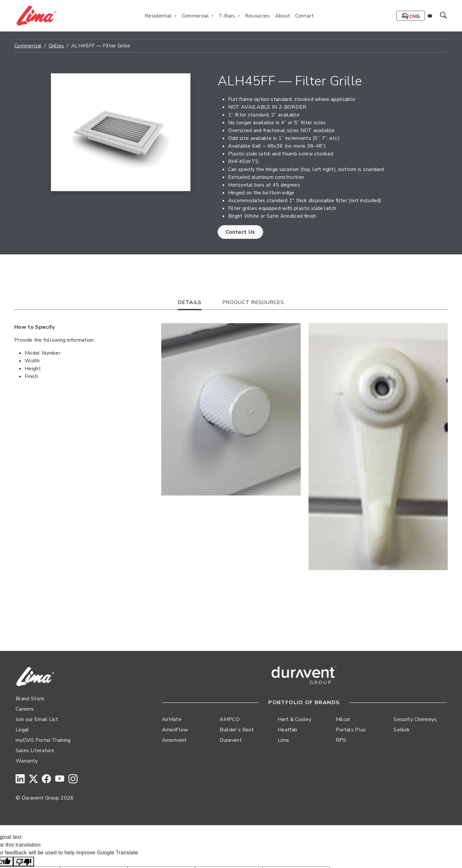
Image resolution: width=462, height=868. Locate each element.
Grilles (56, 46)
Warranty (27, 761)
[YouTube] (60, 779)
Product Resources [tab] (253, 302)
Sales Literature (35, 751)
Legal (22, 730)
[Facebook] (46, 779)
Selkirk (402, 730)
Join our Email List (37, 719)
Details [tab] (189, 302)
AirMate (172, 719)
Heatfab (287, 730)
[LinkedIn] (20, 779)
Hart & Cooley (295, 719)
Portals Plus (351, 730)
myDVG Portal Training (43, 740)
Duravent (231, 740)
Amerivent (174, 740)
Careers (25, 709)
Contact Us (240, 232)
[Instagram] (73, 779)
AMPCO (230, 719)
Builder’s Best (237, 730)
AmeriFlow (175, 730)
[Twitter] (33, 779)
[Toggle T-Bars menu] (239, 16)
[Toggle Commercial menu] (213, 16)
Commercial (28, 46)
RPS (341, 740)
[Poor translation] (24, 862)
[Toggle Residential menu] (176, 16)
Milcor (343, 719)
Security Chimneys (415, 719)
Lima (283, 740)
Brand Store (30, 699)
